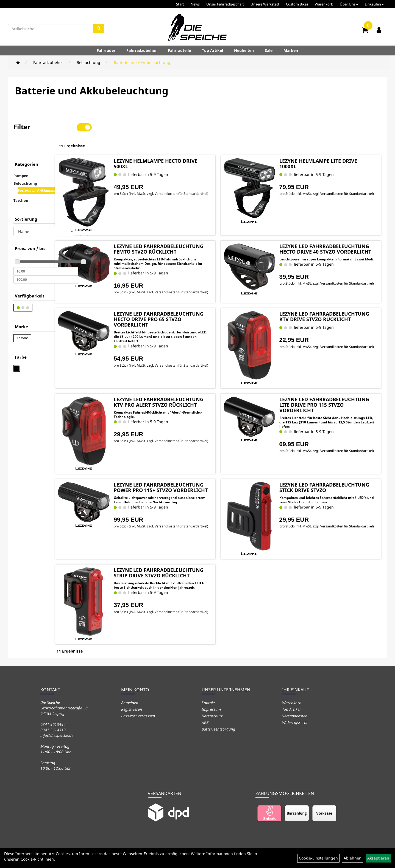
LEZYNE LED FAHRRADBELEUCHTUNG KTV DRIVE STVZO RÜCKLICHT (328, 305)
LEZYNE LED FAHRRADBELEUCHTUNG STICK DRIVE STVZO (331, 476)
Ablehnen (353, 858)
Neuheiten (244, 50)
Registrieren (132, 695)
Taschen (21, 183)
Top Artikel (212, 50)
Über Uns (349, 4)
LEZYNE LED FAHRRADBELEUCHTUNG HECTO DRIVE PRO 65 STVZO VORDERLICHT (186, 308)
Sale (269, 50)
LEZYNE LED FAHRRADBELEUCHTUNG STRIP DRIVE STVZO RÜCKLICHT (185, 562)
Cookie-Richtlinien (37, 859)
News (195, 4)
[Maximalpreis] (46, 262)
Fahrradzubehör (142, 50)
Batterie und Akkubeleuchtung (142, 62)
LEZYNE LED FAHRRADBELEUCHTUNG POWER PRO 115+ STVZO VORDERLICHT (187, 476)
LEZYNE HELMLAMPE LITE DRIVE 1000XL (332, 145)
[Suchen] (99, 29)
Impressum (211, 695)
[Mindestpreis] (46, 254)
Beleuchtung (88, 62)
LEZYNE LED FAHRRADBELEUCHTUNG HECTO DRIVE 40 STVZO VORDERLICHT (332, 227)
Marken (291, 50)
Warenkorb (324, 4)
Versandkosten (295, 701)
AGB (205, 708)
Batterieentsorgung (218, 714)
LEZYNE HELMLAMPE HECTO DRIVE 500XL (181, 145)
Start (180, 4)
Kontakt (208, 688)
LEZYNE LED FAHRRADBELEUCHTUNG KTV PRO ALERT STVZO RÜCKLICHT (184, 391)
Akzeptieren (378, 858)
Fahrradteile (179, 50)
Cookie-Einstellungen (318, 858)
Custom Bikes (297, 4)
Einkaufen (374, 4)
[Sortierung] (44, 214)
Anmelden (130, 688)
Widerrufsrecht (295, 708)
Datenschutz (212, 701)
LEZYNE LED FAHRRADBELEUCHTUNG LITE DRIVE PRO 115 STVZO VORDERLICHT (329, 394)
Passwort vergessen (138, 701)
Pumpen (21, 158)
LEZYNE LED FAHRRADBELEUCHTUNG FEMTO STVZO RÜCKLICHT (187, 227)
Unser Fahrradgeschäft (225, 4)
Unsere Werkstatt (265, 4)
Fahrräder (106, 50)
